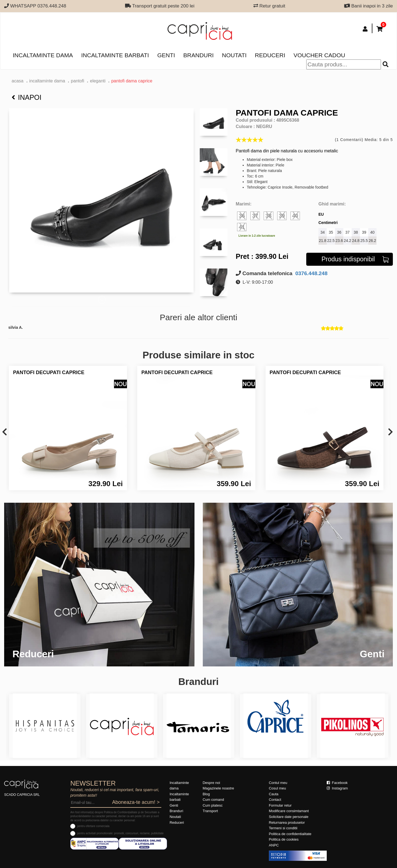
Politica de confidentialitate (290, 834)
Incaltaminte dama (43, 55)
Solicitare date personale (289, 817)
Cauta (274, 794)
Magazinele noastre (218, 788)
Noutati (234, 55)
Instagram (337, 788)
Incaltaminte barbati (115, 55)
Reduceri (270, 55)
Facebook (337, 783)
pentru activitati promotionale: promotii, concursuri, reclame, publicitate (120, 833)
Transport (210, 811)
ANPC (274, 845)
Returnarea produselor (287, 823)
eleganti (98, 81)
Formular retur (280, 805)
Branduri (199, 55)
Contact (275, 800)
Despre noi (211, 783)
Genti (166, 55)
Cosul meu (277, 788)
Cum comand (213, 800)
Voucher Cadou (319, 55)
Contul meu (278, 783)
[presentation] (5, 432)
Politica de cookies (284, 839)
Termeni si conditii (283, 828)
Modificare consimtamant (289, 811)
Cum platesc (212, 805)
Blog (206, 794)
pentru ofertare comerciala (93, 826)
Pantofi (77, 81)
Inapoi (27, 97)
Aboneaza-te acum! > (136, 802)
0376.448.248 (311, 273)
